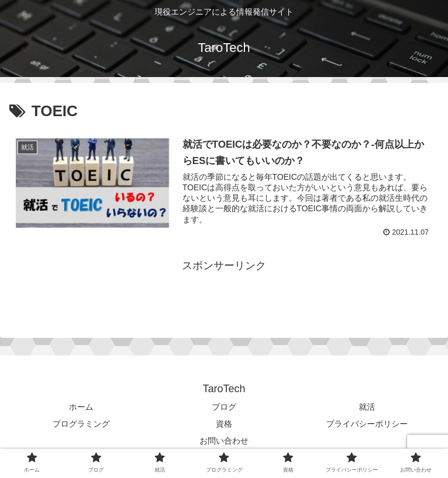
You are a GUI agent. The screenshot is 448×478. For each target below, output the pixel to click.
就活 (367, 407)
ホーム (81, 407)
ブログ (224, 407)
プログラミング (81, 424)
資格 (224, 424)
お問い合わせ (224, 441)
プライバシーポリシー (367, 424)
